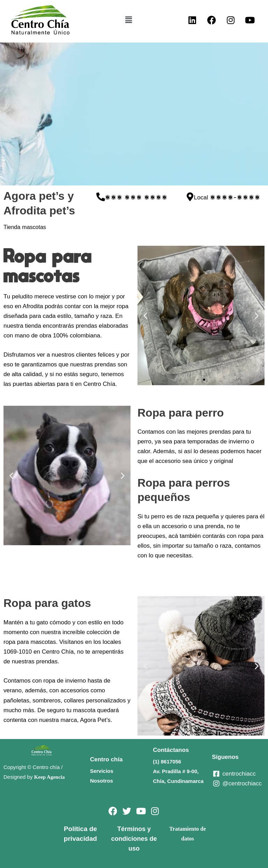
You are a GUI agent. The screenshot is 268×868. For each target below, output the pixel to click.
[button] (128, 20)
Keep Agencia (50, 777)
